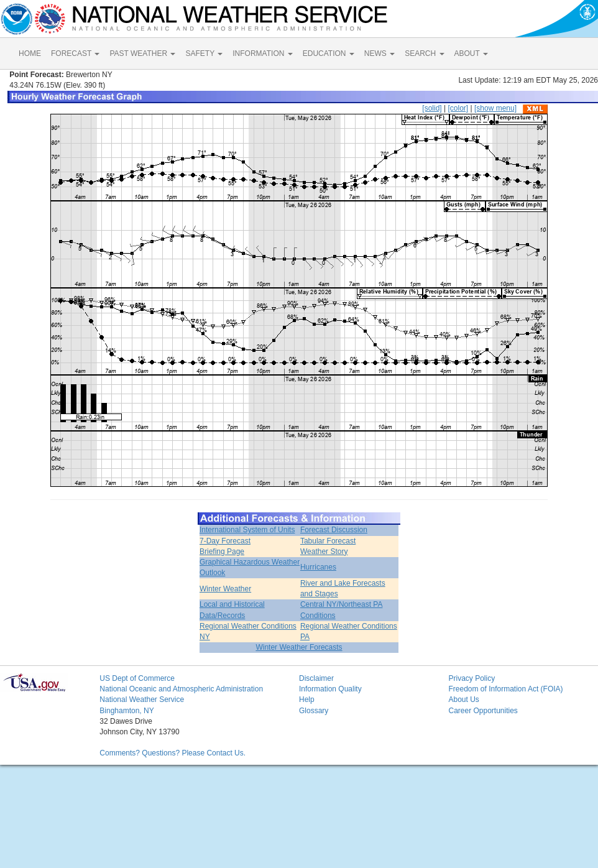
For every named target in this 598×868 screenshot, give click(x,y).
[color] (458, 108)
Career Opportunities (483, 711)
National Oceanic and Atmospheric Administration (181, 689)
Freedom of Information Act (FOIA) (505, 689)
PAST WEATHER (142, 53)
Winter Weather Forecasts (299, 647)
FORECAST (75, 53)
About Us (463, 699)
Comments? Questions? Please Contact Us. (172, 753)
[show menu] (495, 108)
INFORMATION (262, 53)
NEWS (379, 53)
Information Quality (330, 689)
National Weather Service (142, 699)
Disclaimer (316, 678)
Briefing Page (222, 552)
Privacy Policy (471, 678)
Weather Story (324, 552)
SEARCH (424, 53)
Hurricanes (318, 567)
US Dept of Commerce (137, 678)
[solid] (432, 108)
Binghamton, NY (126, 711)
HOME (30, 53)
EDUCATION (329, 53)
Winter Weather (225, 589)
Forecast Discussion (334, 530)
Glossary (314, 711)
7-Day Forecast (225, 541)
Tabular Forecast (328, 541)
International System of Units (247, 530)
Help (307, 699)
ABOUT (471, 53)
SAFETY (204, 53)
